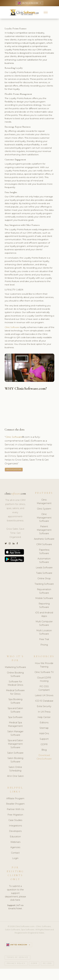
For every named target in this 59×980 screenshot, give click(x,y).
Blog (44, 750)
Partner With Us (15, 810)
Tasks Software (44, 574)
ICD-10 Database (44, 701)
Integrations (15, 826)
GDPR (44, 745)
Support (44, 740)
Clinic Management (44, 502)
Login (15, 859)
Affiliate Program (15, 799)
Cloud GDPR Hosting (44, 680)
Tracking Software (44, 585)
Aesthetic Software (44, 540)
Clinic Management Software (44, 518)
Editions (44, 723)
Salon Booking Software (15, 761)
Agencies (15, 848)
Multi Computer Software (44, 624)
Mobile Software (44, 599)
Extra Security (44, 707)
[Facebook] (17, 544)
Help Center (44, 718)
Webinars (15, 843)
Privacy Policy (16, 964)
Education (15, 837)
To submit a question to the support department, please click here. (15, 894)
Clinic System (44, 509)
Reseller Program (15, 805)
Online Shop (44, 579)
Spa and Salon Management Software (15, 745)
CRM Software (44, 545)
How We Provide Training (44, 666)
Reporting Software (44, 606)
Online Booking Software (15, 675)
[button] (46, 13)
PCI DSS (47, 964)
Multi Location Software (44, 633)
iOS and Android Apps (44, 615)
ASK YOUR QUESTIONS (14, 470)
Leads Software (44, 568)
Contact (15, 854)
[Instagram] (10, 544)
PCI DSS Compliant (44, 689)
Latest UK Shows (44, 696)
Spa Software (15, 718)
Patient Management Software (44, 531)
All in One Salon (15, 777)
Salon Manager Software (15, 734)
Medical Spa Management (15, 725)
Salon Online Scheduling (15, 769)
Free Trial (44, 640)
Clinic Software (12, 328)
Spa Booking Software (15, 702)
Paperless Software (44, 552)
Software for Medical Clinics (15, 684)
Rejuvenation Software (44, 592)
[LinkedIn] (14, 544)
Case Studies (15, 821)
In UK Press (44, 712)
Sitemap (44, 729)
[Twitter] (6, 544)
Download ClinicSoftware (44, 758)
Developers (15, 832)
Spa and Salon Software (15, 711)
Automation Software (44, 561)
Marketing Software (15, 668)
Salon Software (15, 753)
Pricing (44, 645)
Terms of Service (18, 958)
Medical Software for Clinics (15, 693)
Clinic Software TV (44, 673)
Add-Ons (44, 734)
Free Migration (15, 815)
